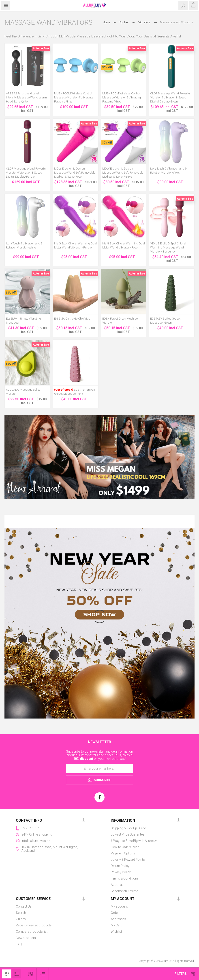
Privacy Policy (121, 872)
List (17, 974)
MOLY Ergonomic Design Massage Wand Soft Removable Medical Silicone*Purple (123, 173)
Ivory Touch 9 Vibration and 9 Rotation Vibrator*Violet (168, 171)
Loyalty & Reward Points (128, 860)
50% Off (107, 68)
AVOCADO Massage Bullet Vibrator (23, 392)
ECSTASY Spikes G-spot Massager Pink (75, 392)
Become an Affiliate (124, 891)
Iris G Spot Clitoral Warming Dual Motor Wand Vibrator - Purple (75, 245)
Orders (116, 913)
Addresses (118, 919)
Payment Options (123, 853)
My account (119, 906)
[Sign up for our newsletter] (100, 769)
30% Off (107, 143)
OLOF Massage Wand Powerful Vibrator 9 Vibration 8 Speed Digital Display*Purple (26, 173)
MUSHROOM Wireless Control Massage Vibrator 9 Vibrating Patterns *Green (122, 97)
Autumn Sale (41, 48)
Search (21, 913)
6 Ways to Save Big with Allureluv (134, 841)
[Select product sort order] (43, 974)
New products (26, 938)
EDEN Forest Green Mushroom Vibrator (121, 321)
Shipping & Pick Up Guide (128, 828)
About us (117, 885)
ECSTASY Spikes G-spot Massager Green (165, 321)
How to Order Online (125, 847)
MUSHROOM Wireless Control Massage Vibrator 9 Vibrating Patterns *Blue (73, 97)
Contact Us (24, 906)
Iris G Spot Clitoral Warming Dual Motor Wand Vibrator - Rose (124, 245)
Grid (7, 974)
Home (106, 22)
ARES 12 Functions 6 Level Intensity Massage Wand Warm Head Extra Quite (26, 97)
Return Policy (120, 866)
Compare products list (32, 932)
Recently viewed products (34, 925)
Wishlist (116, 932)
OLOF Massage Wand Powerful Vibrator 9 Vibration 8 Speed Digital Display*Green (170, 97)
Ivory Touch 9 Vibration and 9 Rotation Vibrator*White (24, 245)
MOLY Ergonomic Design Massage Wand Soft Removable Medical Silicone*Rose (75, 173)
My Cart (116, 925)
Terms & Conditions (125, 878)
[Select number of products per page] (30, 974)
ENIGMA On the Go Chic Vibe (72, 319)
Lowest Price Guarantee (127, 834)
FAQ (19, 944)
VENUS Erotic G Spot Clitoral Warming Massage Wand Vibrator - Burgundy (168, 247)
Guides (21, 919)
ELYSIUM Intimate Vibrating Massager (24, 321)
